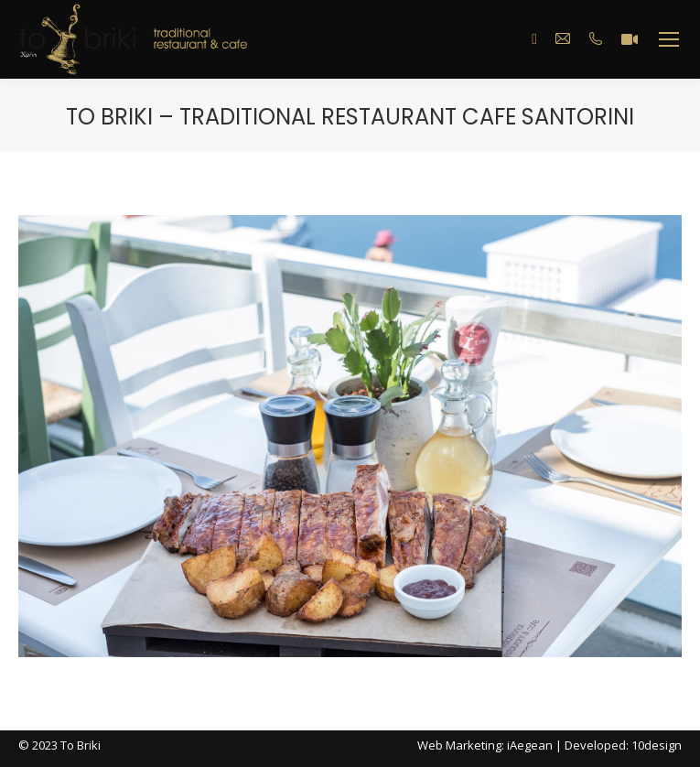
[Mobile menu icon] (669, 39)
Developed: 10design (623, 745)
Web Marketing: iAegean (485, 745)
